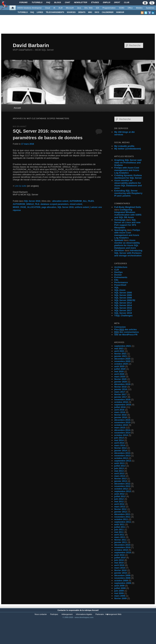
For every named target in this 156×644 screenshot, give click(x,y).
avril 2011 (119, 535)
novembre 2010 (122, 547)
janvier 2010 (121, 573)
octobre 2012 (121, 489)
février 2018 (120, 387)
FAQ (32, 12)
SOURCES (71, 12)
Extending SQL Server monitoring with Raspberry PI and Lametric (128, 193)
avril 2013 (119, 473)
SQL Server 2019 (123, 313)
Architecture (121, 267)
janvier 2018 (121, 389)
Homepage (120, 220)
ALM (61, 8)
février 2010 (120, 570)
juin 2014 (119, 438)
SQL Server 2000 (123, 293)
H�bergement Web (113, 614)
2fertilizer (119, 250)
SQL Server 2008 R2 (125, 300)
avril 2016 (119, 410)
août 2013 (119, 463)
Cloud (47, 8)
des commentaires (127, 332)
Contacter (62, 610)
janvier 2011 (121, 542)
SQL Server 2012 (123, 303)
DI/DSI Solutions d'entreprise (29, 8)
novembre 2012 (122, 486)
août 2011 (119, 524)
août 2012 (119, 494)
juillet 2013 (120, 466)
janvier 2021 (121, 356)
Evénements (121, 277)
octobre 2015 (121, 425)
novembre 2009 (122, 578)
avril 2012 (119, 504)
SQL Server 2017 (123, 310)
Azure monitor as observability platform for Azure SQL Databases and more (128, 184)
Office (130, 8)
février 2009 (120, 598)
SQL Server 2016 (32, 201)
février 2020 (120, 379)
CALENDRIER (108, 12)
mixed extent (76, 204)
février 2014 (120, 448)
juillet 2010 (120, 558)
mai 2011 (119, 532)
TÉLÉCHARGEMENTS (55, 12)
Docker (118, 275)
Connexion (120, 327)
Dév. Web (88, 8)
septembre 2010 (123, 552)
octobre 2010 (121, 550)
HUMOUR (120, 12)
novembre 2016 (122, 400)
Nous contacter (41, 614)
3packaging (120, 230)
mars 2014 (120, 445)
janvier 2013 (121, 481)
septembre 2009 (123, 583)
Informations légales (84, 614)
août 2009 (119, 586)
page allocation (49, 207)
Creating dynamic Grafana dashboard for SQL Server (128, 177)
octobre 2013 (121, 458)
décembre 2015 (122, 420)
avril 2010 (119, 565)
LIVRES (40, 12)
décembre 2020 (122, 359)
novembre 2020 (122, 361)
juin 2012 (119, 499)
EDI (98, 8)
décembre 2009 (122, 575)
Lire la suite (21, 186)
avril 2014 (119, 443)
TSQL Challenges (123, 316)
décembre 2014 (122, 430)
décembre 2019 (122, 384)
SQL (117, 287)
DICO (97, 12)
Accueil (17, 108)
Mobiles (139, 8)
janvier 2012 (121, 512)
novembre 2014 (122, 433)
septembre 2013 (123, 461)
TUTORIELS (23, 12)
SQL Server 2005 (123, 295)
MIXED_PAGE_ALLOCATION (26, 207)
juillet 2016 (120, 407)
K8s (116, 280)
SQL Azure (120, 290)
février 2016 (120, 415)
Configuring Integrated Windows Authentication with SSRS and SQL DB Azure (128, 213)
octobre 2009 (121, 581)
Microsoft (70, 8)
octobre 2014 (121, 435)
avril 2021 (119, 351)
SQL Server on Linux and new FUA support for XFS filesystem (127, 224)
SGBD (122, 8)
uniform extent (82, 207)
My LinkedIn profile (124, 146)
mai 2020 (119, 371)
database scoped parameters (55, 204)
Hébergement (67, 614)
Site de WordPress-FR (126, 335)
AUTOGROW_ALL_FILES (82, 201)
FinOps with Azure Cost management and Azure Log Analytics (127, 170)
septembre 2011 (123, 522)
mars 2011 (120, 537)
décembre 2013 (122, 453)
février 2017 (120, 394)
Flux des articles (125, 330)
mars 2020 (120, 377)
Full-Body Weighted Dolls (128, 207)
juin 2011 (119, 530)
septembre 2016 (123, 405)
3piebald (119, 240)
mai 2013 (119, 471)
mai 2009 (119, 593)
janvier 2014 (121, 450)
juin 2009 (119, 591)
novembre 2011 (122, 517)
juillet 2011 (120, 527)
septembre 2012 (123, 491)
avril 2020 (119, 374)
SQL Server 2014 (123, 305)
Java (79, 8)
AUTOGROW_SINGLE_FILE (26, 204)
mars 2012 (120, 507)
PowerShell (120, 285)
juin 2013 (119, 468)
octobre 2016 (121, 402)
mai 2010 (119, 563)
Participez (54, 614)
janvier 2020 (121, 382)
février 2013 (120, 479)
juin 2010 (119, 560)
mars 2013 (120, 476)
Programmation (109, 8)
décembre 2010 (122, 545)
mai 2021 (119, 349)
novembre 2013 (122, 456)
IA (54, 8)
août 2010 (119, 555)
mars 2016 (120, 412)
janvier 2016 (121, 417)
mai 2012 (119, 501)
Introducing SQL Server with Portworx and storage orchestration (128, 253)
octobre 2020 (121, 364)
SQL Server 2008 (123, 298)
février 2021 (120, 354)
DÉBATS (82, 12)
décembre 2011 (122, 514)
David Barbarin (31, 45)
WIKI (90, 12)
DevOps (118, 272)
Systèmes (150, 8)
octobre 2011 (121, 519)
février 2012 (120, 509)
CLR (117, 270)
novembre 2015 (122, 422)
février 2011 (120, 540)
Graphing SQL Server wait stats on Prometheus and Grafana (128, 163)
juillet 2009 (120, 588)
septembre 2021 (123, 346)
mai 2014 (119, 440)
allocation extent (60, 201)
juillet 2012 (120, 496)
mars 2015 (120, 428)
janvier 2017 (121, 397)
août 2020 (119, 366)
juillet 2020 (120, 369)
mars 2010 (120, 568)
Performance (121, 282)
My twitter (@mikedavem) (127, 149)
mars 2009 (120, 596)
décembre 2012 (122, 484)
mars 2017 (120, 392)
